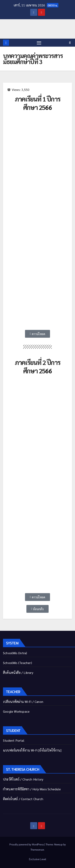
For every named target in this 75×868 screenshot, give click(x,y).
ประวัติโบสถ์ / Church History (23, 779)
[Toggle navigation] (39, 43)
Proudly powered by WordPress (27, 844)
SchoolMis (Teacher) (17, 663)
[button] (70, 43)
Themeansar (37, 849)
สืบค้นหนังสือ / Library (18, 673)
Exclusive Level (38, 859)
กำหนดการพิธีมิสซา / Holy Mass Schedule (32, 789)
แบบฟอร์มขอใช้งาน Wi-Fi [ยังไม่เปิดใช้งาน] (32, 750)
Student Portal (14, 740)
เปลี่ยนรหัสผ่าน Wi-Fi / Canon (23, 702)
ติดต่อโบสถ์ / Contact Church (23, 799)
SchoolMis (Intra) (15, 653)
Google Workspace (16, 711)
